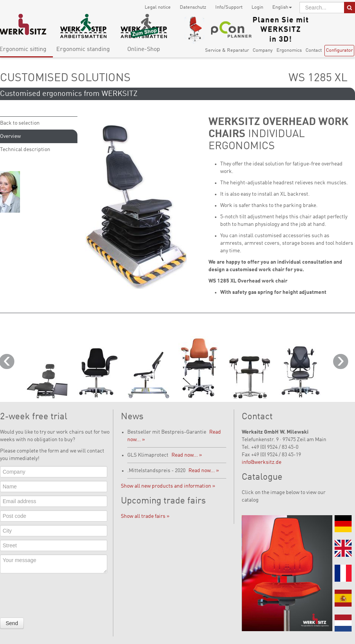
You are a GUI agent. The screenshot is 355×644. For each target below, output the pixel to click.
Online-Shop (144, 49)
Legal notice (158, 7)
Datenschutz (193, 7)
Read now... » (187, 455)
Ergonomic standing (83, 49)
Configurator (339, 50)
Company (263, 50)
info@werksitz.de (262, 462)
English (282, 7)
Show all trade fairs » (145, 516)
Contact (314, 50)
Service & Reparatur (227, 50)
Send (12, 623)
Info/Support (229, 7)
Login (257, 7)
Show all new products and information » (168, 486)
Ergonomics (289, 50)
